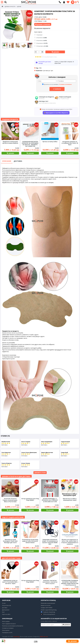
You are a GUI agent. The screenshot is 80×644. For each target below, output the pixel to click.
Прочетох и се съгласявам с (57, 84)
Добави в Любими (43, 24)
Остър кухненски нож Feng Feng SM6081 (30, 499)
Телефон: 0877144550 (47, 608)
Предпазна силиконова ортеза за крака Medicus (10, 142)
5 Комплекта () (42, 43)
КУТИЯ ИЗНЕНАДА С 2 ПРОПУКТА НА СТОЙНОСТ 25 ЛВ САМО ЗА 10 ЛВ (50, 500)
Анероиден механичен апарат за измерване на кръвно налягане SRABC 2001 (50, 542)
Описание (7, 161)
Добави (56, 52)
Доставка (18, 161)
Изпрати (57, 89)
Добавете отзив (40, 473)
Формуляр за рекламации (48, 603)
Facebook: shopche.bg (48, 612)
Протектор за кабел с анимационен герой (70, 499)
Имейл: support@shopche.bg (49, 610)
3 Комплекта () (42, 40)
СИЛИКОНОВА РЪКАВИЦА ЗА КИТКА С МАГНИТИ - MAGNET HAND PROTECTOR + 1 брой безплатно (70, 583)
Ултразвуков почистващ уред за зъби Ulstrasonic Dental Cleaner (30, 541)
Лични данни (6, 630)
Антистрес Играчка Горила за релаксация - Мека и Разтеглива (10, 500)
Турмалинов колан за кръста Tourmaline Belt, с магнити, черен (10, 582)
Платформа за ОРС (7, 633)
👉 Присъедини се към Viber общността (56, 113)
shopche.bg (16, 637)
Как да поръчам (7, 605)
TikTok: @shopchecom (48, 614)
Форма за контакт (46, 605)
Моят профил (6, 621)
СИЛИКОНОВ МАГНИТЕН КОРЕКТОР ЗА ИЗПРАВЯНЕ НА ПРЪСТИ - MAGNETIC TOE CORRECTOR (30, 144)
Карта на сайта (6, 614)
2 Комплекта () (42, 38)
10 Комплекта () (42, 46)
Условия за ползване (65, 84)
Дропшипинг (6, 610)
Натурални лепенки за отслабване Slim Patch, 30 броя (70, 143)
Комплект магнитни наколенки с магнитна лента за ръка (50, 582)
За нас (4, 603)
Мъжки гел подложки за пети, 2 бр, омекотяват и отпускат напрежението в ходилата (70, 542)
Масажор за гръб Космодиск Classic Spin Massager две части (10, 541)
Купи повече (38, 32)
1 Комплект (39, 35)
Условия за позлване (8, 628)
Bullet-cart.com (44, 637)
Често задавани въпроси (9, 624)
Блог (3, 612)
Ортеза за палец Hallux (50, 142)
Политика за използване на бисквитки (13, 626)
